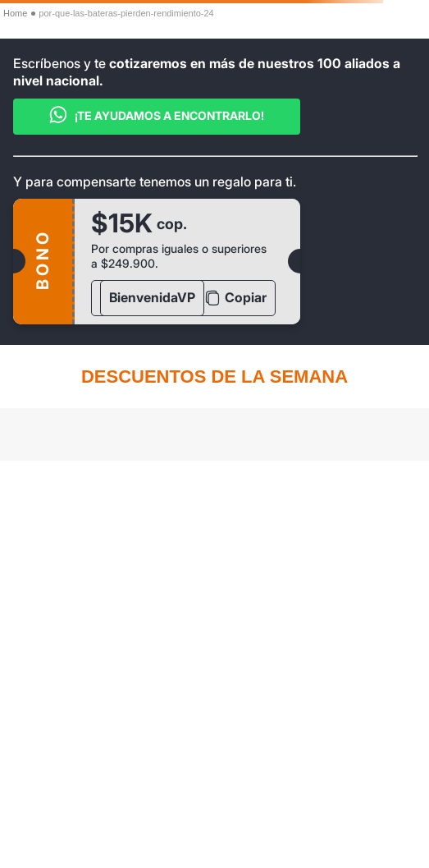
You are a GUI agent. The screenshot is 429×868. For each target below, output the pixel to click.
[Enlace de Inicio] (15, 14)
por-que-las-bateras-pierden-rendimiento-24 (126, 13)
